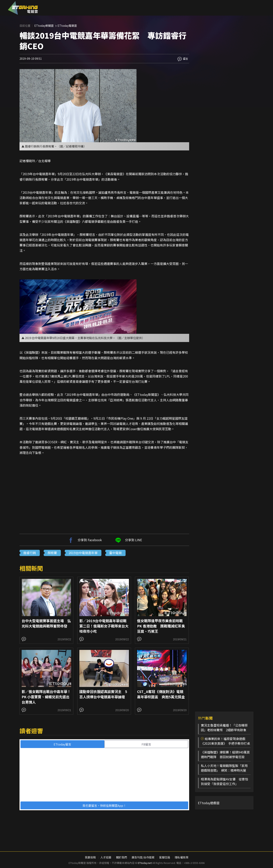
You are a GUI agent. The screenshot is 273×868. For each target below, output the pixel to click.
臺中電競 (115, 553)
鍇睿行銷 (30, 553)
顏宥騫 (52, 553)
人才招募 (106, 857)
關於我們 (121, 857)
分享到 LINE (128, 540)
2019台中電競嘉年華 (83, 553)
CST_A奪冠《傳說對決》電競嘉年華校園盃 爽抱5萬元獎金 (161, 694)
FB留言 (146, 744)
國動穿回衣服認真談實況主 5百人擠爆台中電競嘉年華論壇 (103, 694)
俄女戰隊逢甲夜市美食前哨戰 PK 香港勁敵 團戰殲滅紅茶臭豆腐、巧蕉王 (161, 626)
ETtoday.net (145, 863)
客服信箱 (165, 857)
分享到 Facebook (84, 540)
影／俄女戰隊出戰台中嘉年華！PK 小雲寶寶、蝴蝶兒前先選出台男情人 (46, 697)
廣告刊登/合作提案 (143, 857)
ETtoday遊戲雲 (209, 803)
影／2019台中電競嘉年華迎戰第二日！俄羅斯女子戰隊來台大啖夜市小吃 (104, 626)
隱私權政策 (182, 857)
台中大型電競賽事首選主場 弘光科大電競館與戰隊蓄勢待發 (46, 623)
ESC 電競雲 (23, 8)
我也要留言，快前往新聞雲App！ (104, 805)
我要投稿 (90, 857)
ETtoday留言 (62, 744)
